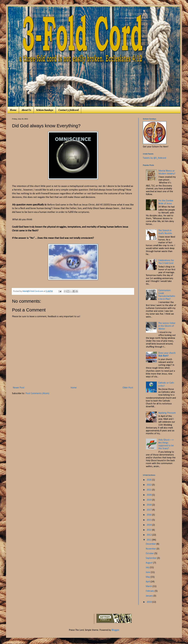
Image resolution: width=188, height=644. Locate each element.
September (151, 558)
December (151, 544)
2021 (149, 490)
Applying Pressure (167, 413)
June (148, 572)
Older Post (128, 388)
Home (13, 110)
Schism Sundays (45, 110)
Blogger (115, 630)
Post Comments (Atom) (37, 393)
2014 (149, 525)
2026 (149, 480)
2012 (149, 535)
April (148, 582)
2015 (149, 520)
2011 (149, 540)
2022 (149, 485)
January (150, 596)
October (150, 554)
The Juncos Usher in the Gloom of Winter (167, 326)
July (148, 568)
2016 (149, 515)
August (149, 563)
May (148, 577)
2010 (149, 602)
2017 (149, 510)
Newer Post (19, 388)
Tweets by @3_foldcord (154, 158)
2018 (149, 505)
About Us (26, 110)
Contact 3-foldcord (69, 110)
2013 (149, 530)
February (150, 591)
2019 (149, 500)
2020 (149, 495)
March (149, 586)
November (151, 549)
